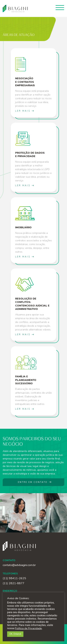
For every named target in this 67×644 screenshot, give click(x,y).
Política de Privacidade (28, 628)
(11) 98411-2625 (14, 578)
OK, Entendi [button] (15, 634)
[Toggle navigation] (60, 8)
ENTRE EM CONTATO (35, 482)
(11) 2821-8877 (13, 583)
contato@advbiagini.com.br (19, 565)
